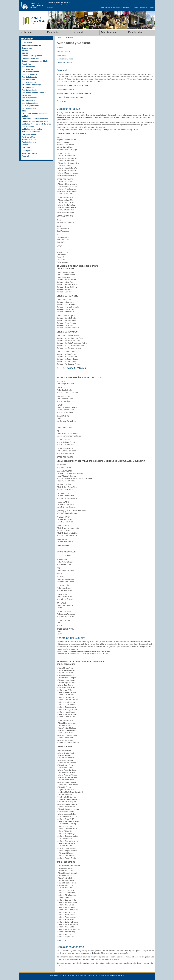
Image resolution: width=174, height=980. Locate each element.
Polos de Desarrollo (30, 153)
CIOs (24, 111)
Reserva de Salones (141, 7)
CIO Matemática (28, 87)
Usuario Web (116, 7)
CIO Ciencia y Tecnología (32, 85)
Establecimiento (136, 32)
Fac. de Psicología (29, 82)
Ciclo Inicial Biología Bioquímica (35, 114)
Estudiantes (53, 32)
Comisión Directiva (63, 51)
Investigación (27, 151)
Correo (151, 7)
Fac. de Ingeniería (29, 108)
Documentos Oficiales (31, 58)
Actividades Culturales (31, 132)
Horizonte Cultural (29, 134)
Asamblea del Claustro (65, 59)
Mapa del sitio (105, 7)
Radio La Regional (29, 140)
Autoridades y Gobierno (31, 45)
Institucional (27, 32)
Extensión (26, 148)
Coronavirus (27, 48)
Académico (80, 32)
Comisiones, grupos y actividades (35, 61)
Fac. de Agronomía (29, 98)
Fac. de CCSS (27, 69)
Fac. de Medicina (29, 80)
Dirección (60, 48)
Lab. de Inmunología (30, 103)
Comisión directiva (68, 109)
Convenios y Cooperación (32, 56)
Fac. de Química (28, 100)
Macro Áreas (61, 55)
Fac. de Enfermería (29, 77)
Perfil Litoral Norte (29, 137)
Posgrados (26, 156)
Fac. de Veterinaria (29, 90)
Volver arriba (61, 101)
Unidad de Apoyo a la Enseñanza (35, 121)
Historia (25, 51)
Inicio (60, 38)
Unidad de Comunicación (32, 129)
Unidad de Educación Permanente (35, 119)
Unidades (26, 116)
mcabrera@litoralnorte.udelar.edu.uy (70, 97)
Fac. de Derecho (28, 67)
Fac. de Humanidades (31, 72)
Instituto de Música (30, 74)
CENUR (25, 53)
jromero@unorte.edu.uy (65, 89)
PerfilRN (25, 145)
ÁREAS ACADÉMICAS (71, 368)
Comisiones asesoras (65, 63)
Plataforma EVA (127, 7)
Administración (108, 32)
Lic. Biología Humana (30, 106)
